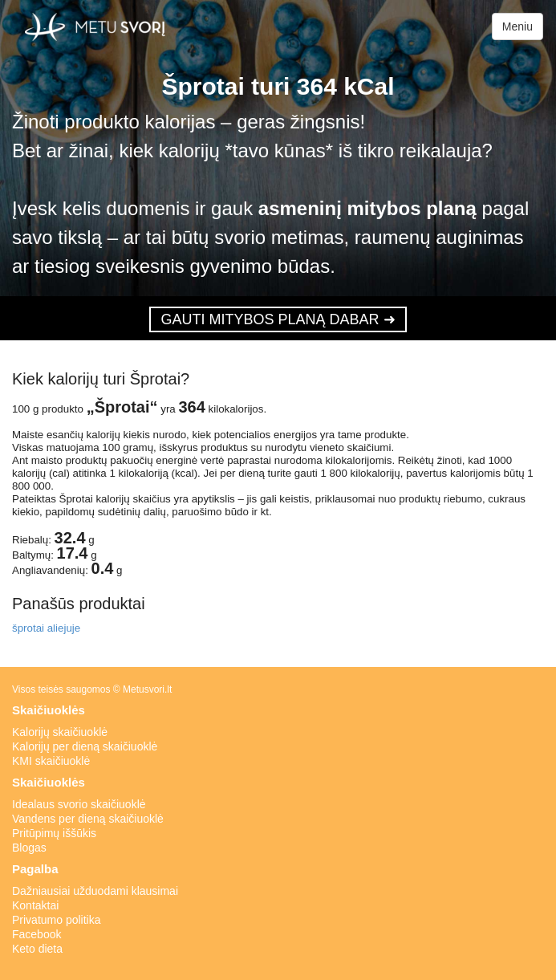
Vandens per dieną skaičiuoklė (88, 819)
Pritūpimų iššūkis (54, 833)
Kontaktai (35, 905)
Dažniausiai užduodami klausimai (95, 891)
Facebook (37, 934)
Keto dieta (37, 949)
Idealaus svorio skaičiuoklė (79, 804)
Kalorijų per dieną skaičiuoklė (85, 746)
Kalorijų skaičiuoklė (60, 732)
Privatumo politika (57, 920)
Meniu (517, 26)
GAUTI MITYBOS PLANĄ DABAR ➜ (278, 319)
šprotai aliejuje (46, 628)
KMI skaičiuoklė (51, 761)
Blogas (29, 848)
